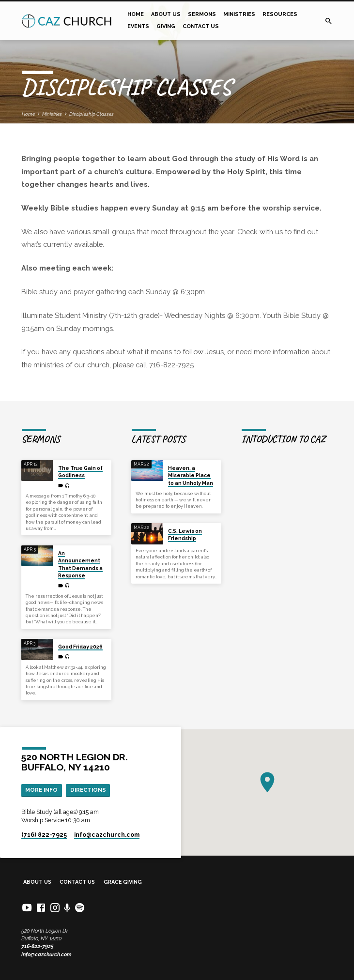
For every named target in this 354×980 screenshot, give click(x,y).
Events (138, 26)
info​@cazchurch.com (107, 835)
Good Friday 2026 (80, 647)
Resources (280, 14)
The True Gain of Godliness (80, 472)
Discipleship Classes (92, 114)
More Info (41, 790)
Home (136, 14)
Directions (88, 790)
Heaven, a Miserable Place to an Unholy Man (191, 475)
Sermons (202, 14)
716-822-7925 (38, 946)
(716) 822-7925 (44, 835)
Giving (166, 26)
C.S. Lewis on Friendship (185, 535)
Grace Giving (123, 882)
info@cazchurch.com (46, 955)
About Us (166, 14)
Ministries (239, 14)
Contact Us (201, 26)
